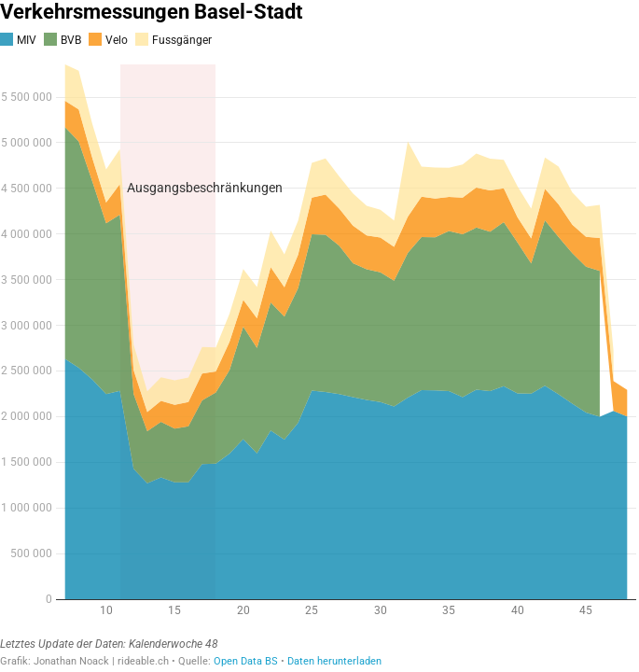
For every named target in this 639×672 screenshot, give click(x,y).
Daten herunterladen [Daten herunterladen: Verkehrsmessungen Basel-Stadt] (334, 661)
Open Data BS (246, 661)
